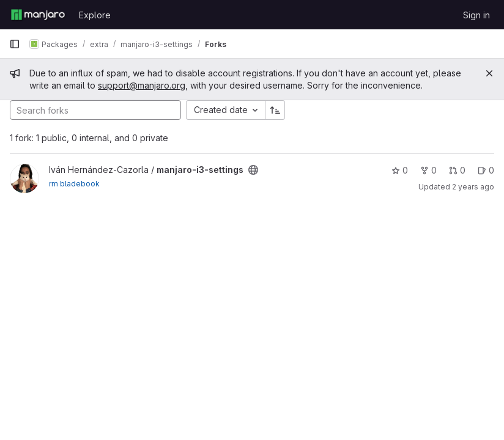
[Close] (489, 73)
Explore (95, 15)
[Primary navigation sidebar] (15, 44)
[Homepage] (38, 15)
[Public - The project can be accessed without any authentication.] (253, 170)
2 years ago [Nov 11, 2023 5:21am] (473, 187)
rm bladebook (74, 184)
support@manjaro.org (142, 85)
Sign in (476, 15)
